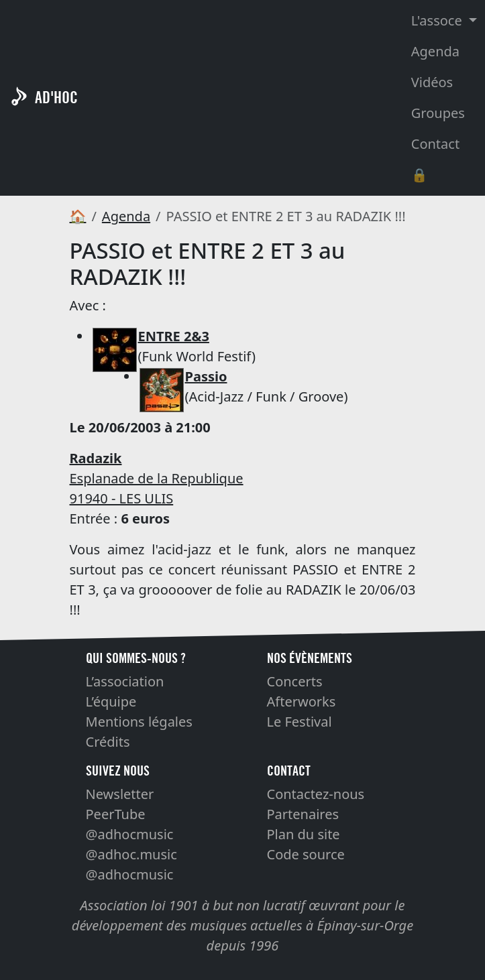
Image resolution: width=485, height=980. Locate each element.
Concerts (295, 681)
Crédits (108, 742)
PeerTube (116, 814)
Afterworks (302, 701)
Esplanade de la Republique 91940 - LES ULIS (157, 478)
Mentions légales (139, 722)
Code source (306, 854)
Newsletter (120, 794)
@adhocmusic (130, 834)
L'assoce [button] (438, 20)
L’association (125, 681)
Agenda (435, 51)
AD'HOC (56, 98)
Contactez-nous (316, 794)
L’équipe (111, 701)
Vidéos (432, 82)
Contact (435, 144)
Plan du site (304, 834)
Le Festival (300, 722)
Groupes (438, 113)
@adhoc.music (131, 854)
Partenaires (303, 814)
